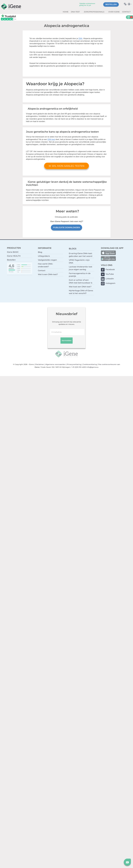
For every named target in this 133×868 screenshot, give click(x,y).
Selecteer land (130, 4)
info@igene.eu (92, 367)
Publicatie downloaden (66, 227)
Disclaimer (40, 364)
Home (66, 12)
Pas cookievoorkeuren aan (109, 364)
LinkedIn (110, 279)
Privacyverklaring (74, 364)
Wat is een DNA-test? (48, 274)
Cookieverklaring (90, 364)
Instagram (110, 283)
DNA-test (76, 12)
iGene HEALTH (14, 256)
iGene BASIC (13, 252)
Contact (126, 12)
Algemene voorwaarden (55, 364)
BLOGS (73, 249)
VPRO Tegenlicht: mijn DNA (79, 261)
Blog (40, 252)
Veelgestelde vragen (47, 260)
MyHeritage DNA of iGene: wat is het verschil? (81, 292)
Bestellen (111, 4)
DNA (80, 38)
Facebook (110, 269)
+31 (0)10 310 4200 (79, 367)
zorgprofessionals (94, 12)
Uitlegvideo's (44, 256)
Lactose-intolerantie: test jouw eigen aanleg (81, 268)
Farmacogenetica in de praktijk (80, 275)
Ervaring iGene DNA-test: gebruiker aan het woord (81, 255)
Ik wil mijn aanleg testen (66, 166)
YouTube (110, 274)
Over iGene (114, 12)
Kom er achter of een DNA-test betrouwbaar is (81, 281)
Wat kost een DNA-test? (80, 287)
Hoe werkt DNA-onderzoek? (46, 265)
